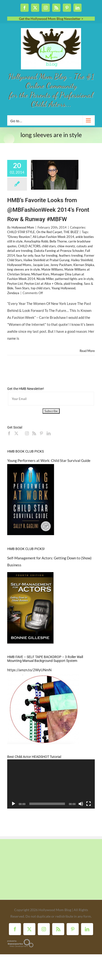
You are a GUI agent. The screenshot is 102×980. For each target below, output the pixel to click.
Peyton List (15, 284)
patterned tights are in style (74, 279)
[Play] (13, 804)
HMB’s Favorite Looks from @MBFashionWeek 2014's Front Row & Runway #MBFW (48, 210)
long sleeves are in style (24, 269)
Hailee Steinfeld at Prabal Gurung (47, 260)
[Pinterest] (41, 433)
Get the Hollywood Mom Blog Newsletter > (51, 19)
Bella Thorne (58, 241)
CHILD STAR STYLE (21, 232)
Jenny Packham (61, 265)
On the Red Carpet (49, 232)
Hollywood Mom (23, 227)
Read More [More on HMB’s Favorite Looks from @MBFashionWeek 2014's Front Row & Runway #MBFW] (87, 351)
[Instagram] (27, 433)
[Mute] (81, 804)
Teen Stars (22, 288)
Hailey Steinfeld (82, 260)
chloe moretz (66, 246)
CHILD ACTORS (29, 246)
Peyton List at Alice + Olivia (43, 284)
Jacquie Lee (41, 265)
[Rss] (34, 433)
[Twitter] (16, 433)
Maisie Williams (52, 269)
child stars (49, 246)
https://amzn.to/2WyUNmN (29, 670)
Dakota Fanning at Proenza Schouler (59, 251)
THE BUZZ (71, 232)
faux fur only (25, 255)
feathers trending (71, 255)
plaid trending (73, 284)
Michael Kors (40, 274)
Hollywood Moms (19, 265)
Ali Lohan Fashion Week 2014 (53, 237)
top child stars (40, 288)
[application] (51, 784)
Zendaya (13, 293)
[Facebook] (9, 433)
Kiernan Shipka (84, 265)
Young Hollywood (63, 288)
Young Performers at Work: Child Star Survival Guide (49, 460)
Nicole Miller (45, 279)
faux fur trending (46, 255)
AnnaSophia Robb (36, 241)
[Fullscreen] (89, 804)
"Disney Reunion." (19, 237)
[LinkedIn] (49, 433)
